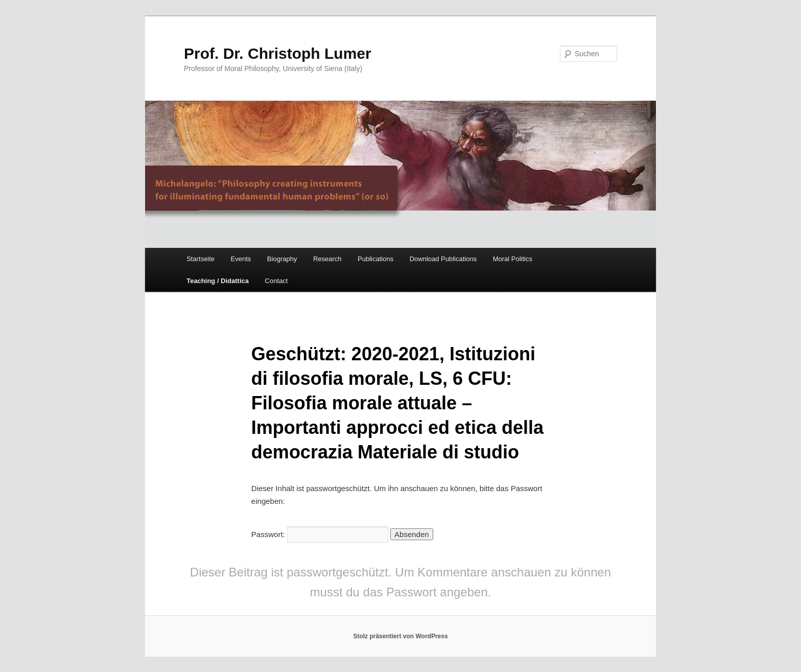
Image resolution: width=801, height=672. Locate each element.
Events (241, 259)
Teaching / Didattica (218, 281)
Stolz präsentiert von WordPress (400, 636)
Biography (282, 259)
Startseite (201, 259)
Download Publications (443, 259)
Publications (375, 259)
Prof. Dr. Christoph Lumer (278, 53)
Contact (277, 281)
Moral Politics (513, 259)
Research (327, 259)
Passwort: (320, 534)
